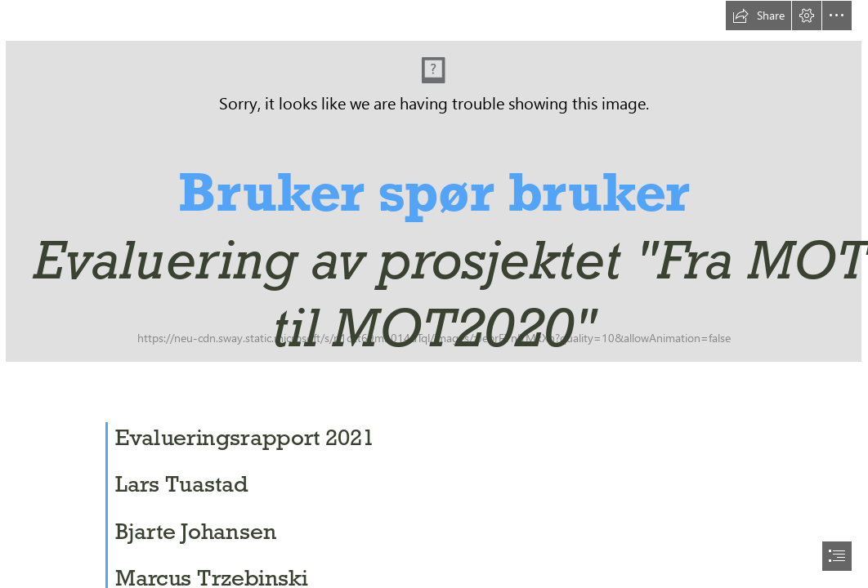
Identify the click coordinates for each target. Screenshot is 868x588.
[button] (758, 16)
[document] (434, 294)
